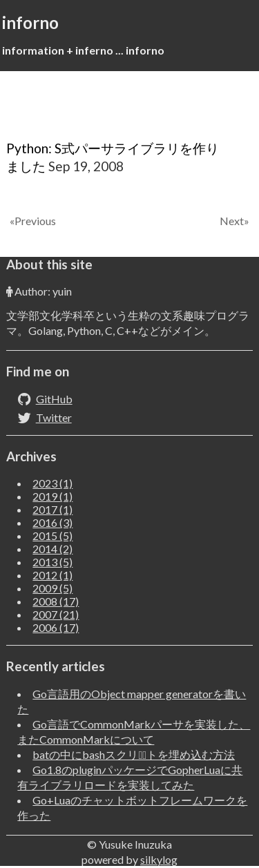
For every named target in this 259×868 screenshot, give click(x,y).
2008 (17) (56, 601)
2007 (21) (56, 614)
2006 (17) (56, 627)
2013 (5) (52, 562)
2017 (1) (52, 509)
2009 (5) (52, 588)
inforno (30, 22)
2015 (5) (52, 536)
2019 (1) (52, 496)
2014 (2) (52, 549)
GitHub (54, 399)
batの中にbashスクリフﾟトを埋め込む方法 (134, 754)
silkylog (159, 859)
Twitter (54, 417)
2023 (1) (52, 483)
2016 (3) (52, 522)
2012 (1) (52, 575)
